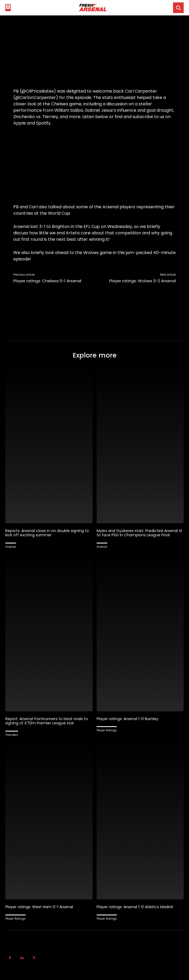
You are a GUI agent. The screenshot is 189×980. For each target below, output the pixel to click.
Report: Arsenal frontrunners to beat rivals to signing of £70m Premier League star (47, 721)
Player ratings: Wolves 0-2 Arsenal (142, 281)
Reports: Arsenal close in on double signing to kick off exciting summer (47, 533)
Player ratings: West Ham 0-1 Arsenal (39, 907)
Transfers (12, 735)
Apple (20, 123)
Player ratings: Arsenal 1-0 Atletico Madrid (135, 907)
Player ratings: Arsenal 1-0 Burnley (128, 719)
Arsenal (11, 547)
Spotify (43, 123)
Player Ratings (107, 730)
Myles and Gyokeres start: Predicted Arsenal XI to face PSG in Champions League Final (139, 533)
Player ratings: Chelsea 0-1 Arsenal (47, 281)
